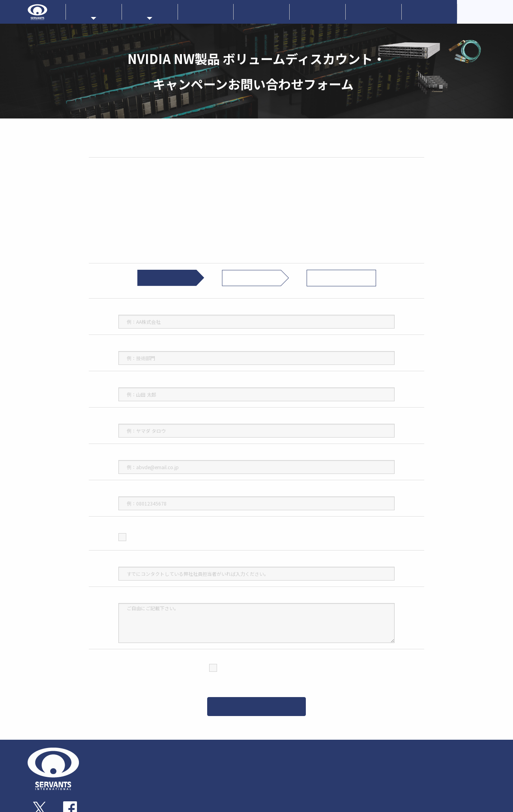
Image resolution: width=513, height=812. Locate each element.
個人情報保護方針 (442, 805)
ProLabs (272, 768)
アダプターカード (202, 769)
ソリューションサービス (374, 769)
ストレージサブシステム (208, 795)
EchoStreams (312, 761)
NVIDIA (271, 761)
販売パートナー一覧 (369, 750)
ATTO (269, 775)
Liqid (303, 775)
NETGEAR (273, 782)
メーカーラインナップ (287, 750)
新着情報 (206, 12)
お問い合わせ (373, 12)
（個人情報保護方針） (260, 679)
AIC (302, 782)
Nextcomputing (314, 768)
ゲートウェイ (197, 777)
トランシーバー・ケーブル (210, 786)
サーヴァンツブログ (444, 769)
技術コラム (359, 795)
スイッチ (193, 760)
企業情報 (262, 12)
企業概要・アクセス (124, 769)
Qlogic (270, 789)
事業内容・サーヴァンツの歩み (135, 760)
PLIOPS (305, 789)
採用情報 (429, 12)
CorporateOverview (485, 12)
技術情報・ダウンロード (374, 787)
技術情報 (317, 12)
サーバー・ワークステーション (215, 803)
